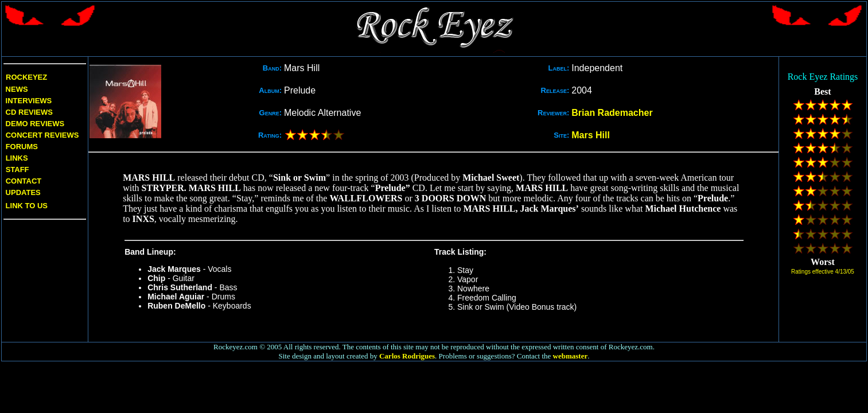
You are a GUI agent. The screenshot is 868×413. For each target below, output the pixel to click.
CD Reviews (28, 112)
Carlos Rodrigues (407, 356)
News (16, 89)
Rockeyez (26, 77)
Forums (22, 147)
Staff (17, 170)
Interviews (28, 101)
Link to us (26, 206)
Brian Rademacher (612, 113)
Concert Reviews (42, 135)
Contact (24, 181)
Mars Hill (591, 135)
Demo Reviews (34, 124)
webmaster (571, 356)
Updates (22, 192)
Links (17, 158)
